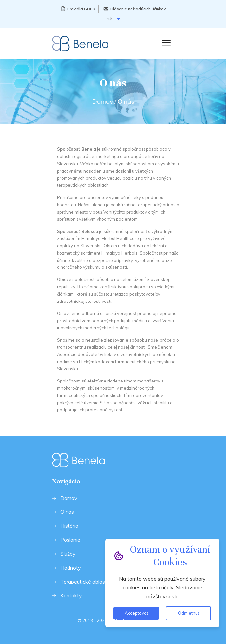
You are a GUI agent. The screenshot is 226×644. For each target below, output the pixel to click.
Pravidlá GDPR (81, 9)
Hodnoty (71, 568)
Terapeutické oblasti (84, 582)
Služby (68, 554)
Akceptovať (136, 613)
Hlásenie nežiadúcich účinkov (138, 9)
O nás (67, 512)
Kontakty (71, 596)
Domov (102, 101)
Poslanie (70, 540)
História (69, 526)
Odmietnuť (188, 613)
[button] (165, 42)
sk (114, 19)
